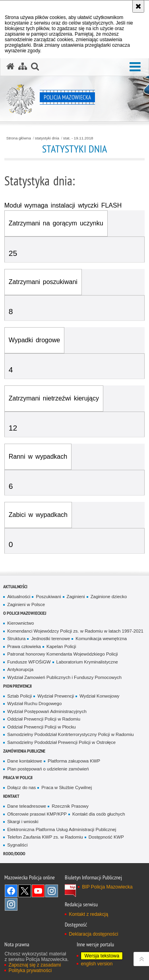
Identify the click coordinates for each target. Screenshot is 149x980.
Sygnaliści (17, 845)
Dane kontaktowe (25, 761)
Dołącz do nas (21, 787)
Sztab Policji (19, 696)
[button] (135, 67)
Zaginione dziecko (109, 597)
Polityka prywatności (30, 970)
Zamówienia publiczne (24, 751)
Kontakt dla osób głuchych (99, 814)
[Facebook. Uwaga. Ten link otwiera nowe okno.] (11, 891)
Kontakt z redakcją (88, 914)
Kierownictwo (20, 623)
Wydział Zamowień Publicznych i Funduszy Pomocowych (64, 677)
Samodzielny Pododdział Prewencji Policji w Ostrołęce (61, 742)
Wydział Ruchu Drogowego (34, 704)
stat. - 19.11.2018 (78, 138)
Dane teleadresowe (27, 806)
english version (97, 964)
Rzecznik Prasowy (70, 806)
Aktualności (15, 586)
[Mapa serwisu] (23, 67)
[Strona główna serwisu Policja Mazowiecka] (10, 67)
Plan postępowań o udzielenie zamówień (48, 769)
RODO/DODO (14, 853)
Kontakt (11, 796)
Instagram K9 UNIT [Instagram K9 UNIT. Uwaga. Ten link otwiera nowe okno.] (52, 891)
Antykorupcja (20, 669)
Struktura (16, 639)
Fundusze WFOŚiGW (29, 662)
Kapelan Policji (61, 646)
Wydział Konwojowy (99, 696)
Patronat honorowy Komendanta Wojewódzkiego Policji (62, 654)
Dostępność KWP (106, 837)
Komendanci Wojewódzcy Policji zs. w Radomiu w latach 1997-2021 (75, 631)
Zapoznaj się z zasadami (35, 965)
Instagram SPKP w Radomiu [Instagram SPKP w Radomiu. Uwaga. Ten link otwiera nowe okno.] (11, 904)
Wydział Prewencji (56, 696)
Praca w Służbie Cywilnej (67, 787)
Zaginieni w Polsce (26, 604)
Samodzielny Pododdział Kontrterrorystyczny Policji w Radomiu (70, 734)
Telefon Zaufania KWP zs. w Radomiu (45, 837)
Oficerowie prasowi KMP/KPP (37, 814)
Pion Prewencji (17, 686)
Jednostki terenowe (50, 639)
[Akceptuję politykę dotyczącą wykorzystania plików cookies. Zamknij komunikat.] (138, 6)
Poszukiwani (48, 597)
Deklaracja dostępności (93, 934)
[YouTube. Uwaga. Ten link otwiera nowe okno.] (38, 891)
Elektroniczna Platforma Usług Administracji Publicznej (62, 829)
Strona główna (19, 138)
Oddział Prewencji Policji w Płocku (41, 727)
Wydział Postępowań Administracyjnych (47, 711)
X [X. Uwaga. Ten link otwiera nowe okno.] (25, 891)
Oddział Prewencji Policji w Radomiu (44, 719)
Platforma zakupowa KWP (74, 761)
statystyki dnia (47, 138)
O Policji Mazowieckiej (25, 613)
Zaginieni (76, 597)
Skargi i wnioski (23, 822)
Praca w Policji (18, 777)
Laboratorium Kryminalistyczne (87, 662)
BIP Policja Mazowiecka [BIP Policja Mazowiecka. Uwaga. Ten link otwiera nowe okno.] (107, 887)
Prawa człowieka (24, 646)
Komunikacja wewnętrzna (101, 639)
